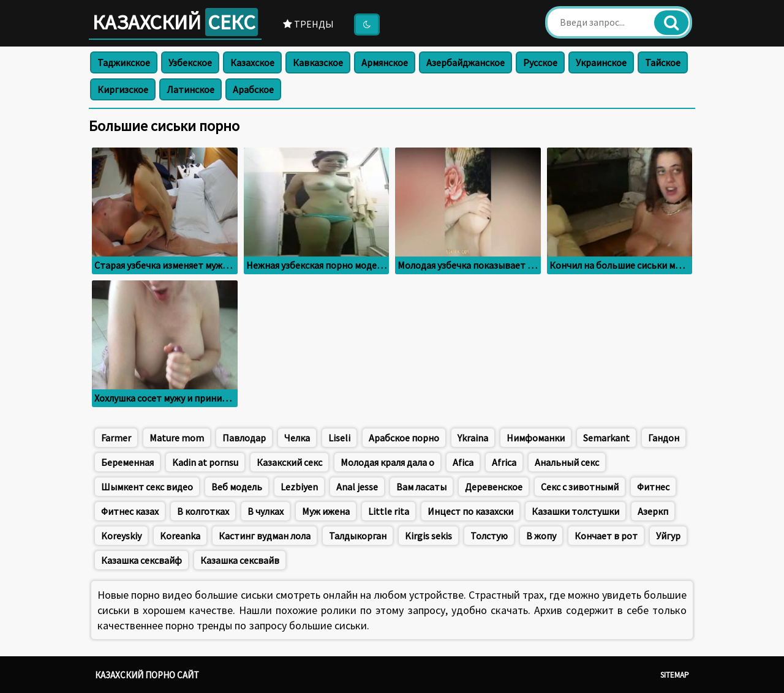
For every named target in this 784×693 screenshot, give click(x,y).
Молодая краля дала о (387, 462)
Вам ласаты (421, 487)
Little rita (389, 511)
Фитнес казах (130, 511)
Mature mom (177, 438)
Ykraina (473, 438)
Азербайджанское (466, 62)
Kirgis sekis (428, 536)
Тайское (663, 62)
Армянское (385, 62)
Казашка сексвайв (240, 560)
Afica (463, 462)
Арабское (253, 89)
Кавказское (318, 62)
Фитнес (653, 487)
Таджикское (124, 62)
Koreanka (180, 536)
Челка (297, 438)
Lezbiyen (299, 487)
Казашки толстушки (575, 511)
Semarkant (606, 438)
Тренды (308, 24)
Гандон (664, 438)
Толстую (489, 536)
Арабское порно (404, 438)
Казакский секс (289, 462)
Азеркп (653, 511)
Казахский (175, 22)
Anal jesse (357, 487)
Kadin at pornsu (205, 462)
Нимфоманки (536, 438)
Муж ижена (326, 511)
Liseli (339, 438)
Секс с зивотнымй (580, 487)
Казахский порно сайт (147, 675)
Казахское (252, 62)
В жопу (541, 536)
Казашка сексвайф (141, 560)
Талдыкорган (358, 536)
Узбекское (190, 62)
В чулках (266, 511)
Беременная (127, 462)
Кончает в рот (606, 536)
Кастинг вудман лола (265, 536)
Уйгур (668, 536)
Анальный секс (567, 462)
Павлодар (244, 438)
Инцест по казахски (470, 511)
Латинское (190, 89)
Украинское (601, 62)
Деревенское (494, 487)
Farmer (116, 438)
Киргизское (123, 89)
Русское (540, 62)
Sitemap (675, 675)
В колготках (203, 511)
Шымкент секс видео (147, 487)
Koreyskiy (121, 536)
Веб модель (237, 487)
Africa (504, 462)
